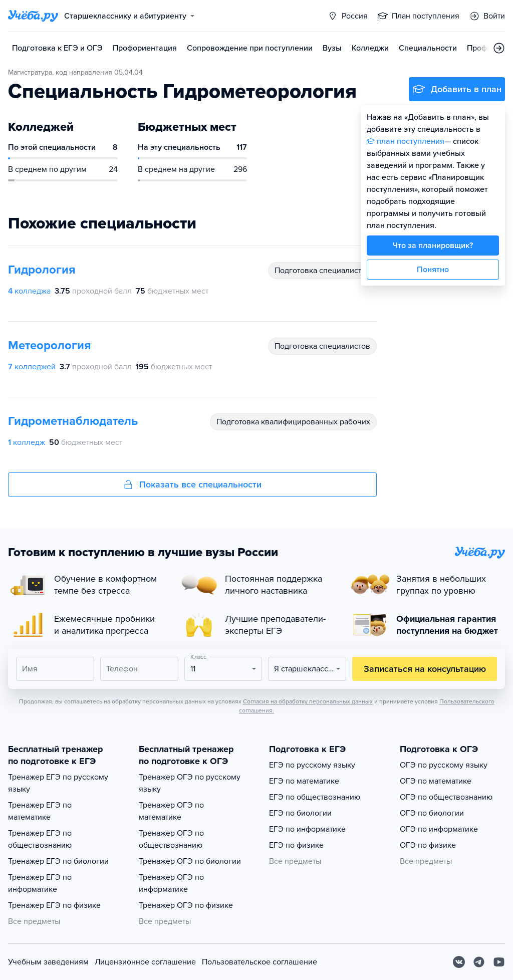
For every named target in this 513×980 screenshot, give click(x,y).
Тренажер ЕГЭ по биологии (58, 861)
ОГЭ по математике (436, 781)
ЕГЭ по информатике (307, 829)
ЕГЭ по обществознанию (315, 797)
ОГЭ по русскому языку (444, 765)
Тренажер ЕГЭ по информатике (40, 883)
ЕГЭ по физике (296, 845)
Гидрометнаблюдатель (73, 421)
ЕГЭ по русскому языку (312, 765)
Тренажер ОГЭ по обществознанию (171, 839)
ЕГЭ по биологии (300, 813)
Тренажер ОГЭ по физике (186, 905)
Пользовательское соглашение (260, 962)
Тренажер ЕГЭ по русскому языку (58, 783)
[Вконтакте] (459, 962)
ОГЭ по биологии (432, 813)
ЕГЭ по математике (304, 781)
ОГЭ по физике (428, 845)
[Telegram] (479, 962)
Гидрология (42, 270)
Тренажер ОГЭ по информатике (171, 883)
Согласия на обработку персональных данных (308, 701)
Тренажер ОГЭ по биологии (190, 861)
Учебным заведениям (48, 962)
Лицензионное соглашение (145, 962)
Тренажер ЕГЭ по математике (40, 811)
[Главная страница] (33, 16)
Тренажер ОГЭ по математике (171, 811)
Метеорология (50, 345)
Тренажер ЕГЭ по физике (54, 905)
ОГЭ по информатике (439, 829)
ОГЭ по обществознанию (446, 797)
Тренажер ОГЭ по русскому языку (190, 783)
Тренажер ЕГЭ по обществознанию (40, 839)
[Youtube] (499, 962)
